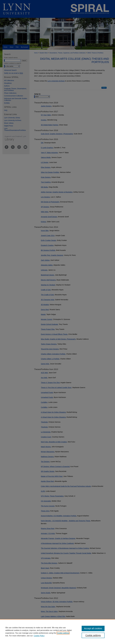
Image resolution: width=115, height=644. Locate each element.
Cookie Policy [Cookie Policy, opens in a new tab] (39, 636)
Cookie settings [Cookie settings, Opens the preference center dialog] (93, 635)
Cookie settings (63, 633)
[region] (57, 632)
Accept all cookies (93, 628)
